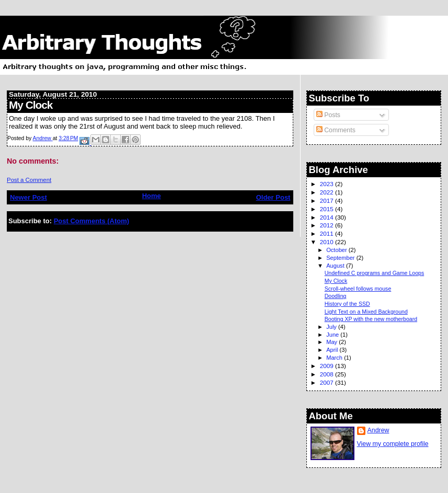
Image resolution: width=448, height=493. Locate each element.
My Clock (336, 281)
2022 (328, 192)
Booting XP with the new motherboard (371, 319)
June (333, 335)
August (336, 266)
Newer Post (28, 197)
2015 (328, 209)
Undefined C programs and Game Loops (375, 273)
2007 (328, 382)
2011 (328, 233)
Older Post (273, 197)
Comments (336, 130)
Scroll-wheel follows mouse (358, 289)
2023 (328, 184)
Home (152, 196)
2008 (328, 374)
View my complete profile (393, 444)
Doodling (336, 296)
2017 (328, 200)
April (333, 350)
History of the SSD (347, 304)
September (341, 258)
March (335, 358)
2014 (328, 217)
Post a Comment (29, 180)
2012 (328, 225)
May (332, 342)
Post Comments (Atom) (91, 221)
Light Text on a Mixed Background (366, 312)
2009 (328, 366)
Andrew (378, 430)
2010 (328, 242)
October (337, 250)
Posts (328, 115)
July (332, 327)
